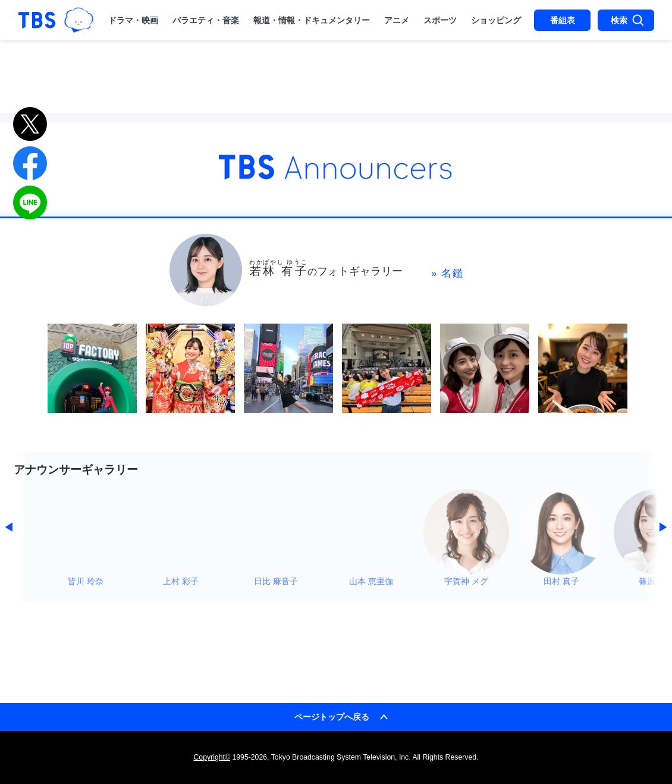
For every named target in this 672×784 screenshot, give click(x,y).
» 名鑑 (448, 273)
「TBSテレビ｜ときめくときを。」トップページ (37, 20)
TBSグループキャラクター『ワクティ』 (79, 21)
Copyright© (212, 757)
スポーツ (440, 20)
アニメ (397, 20)
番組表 (563, 20)
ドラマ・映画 (133, 20)
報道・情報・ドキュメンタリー (312, 20)
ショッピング (496, 20)
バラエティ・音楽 (206, 20)
